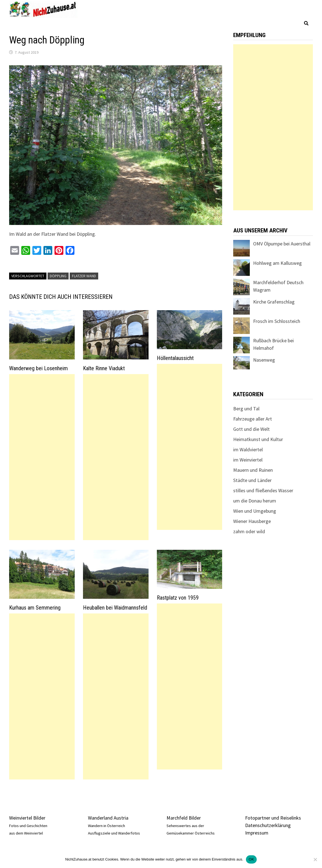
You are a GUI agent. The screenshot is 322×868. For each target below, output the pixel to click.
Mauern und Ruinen (253, 470)
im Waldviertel (248, 449)
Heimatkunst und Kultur (258, 439)
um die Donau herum (255, 501)
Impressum (257, 833)
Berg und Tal (246, 409)
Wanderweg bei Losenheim (38, 368)
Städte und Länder (252, 480)
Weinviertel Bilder (27, 818)
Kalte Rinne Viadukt (104, 368)
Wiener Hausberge (252, 521)
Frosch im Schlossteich (277, 321)
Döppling (58, 276)
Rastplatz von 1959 (178, 598)
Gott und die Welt (251, 429)
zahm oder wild (249, 531)
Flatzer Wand (84, 276)
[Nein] (315, 859)
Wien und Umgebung (255, 511)
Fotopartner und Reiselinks (273, 818)
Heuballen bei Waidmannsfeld (115, 608)
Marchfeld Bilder (184, 818)
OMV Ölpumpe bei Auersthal (282, 244)
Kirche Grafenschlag (274, 302)
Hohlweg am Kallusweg (277, 263)
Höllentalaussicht (175, 358)
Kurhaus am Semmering (35, 608)
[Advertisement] (42, 457)
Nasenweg (264, 360)
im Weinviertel (248, 460)
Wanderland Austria (108, 818)
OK (251, 859)
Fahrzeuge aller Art (253, 419)
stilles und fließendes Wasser (263, 490)
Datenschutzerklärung (268, 825)
